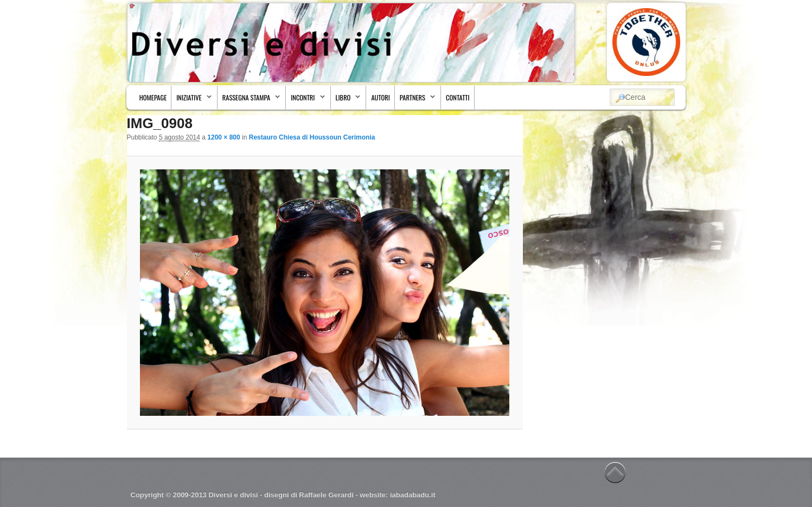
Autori (380, 97)
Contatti (458, 97)
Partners (415, 100)
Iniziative (192, 100)
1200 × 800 (223, 137)
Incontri (305, 100)
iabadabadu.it (413, 495)
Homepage (153, 97)
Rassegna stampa (249, 100)
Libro (346, 100)
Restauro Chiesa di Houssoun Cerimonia (312, 137)
